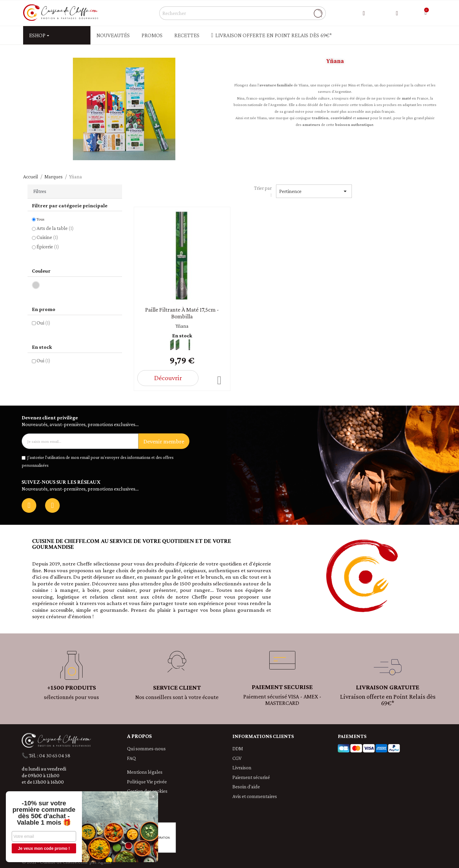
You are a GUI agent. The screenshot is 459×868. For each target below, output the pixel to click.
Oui (43, 323)
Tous (41, 219)
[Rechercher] (243, 13)
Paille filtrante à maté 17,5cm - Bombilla (182, 313)
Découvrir (168, 378)
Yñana (182, 326)
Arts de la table (55, 228)
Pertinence (314, 191)
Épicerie (48, 247)
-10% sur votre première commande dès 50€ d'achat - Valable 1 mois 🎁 (44, 813)
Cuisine (47, 237)
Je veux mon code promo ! (44, 848)
